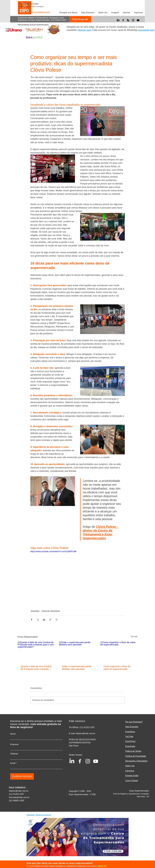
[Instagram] (133, 20)
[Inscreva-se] (80, 19)
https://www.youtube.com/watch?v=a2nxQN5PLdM (53, 551)
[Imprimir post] (57, 620)
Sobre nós (130, 766)
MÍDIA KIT (102, 866)
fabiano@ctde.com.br (19, 791)
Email (13, 763)
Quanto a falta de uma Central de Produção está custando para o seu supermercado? (36, 668)
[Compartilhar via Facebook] (32, 620)
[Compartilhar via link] (50, 620)
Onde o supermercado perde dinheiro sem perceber (77, 668)
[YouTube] (138, 20)
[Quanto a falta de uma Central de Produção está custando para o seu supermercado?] (36, 652)
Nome (13, 734)
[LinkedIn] (118, 20)
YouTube (129, 737)
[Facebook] (123, 20)
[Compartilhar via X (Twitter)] (38, 620)
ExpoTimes (130, 741)
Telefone (14, 754)
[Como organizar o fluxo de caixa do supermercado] (119, 652)
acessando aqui (146, 30)
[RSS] (128, 20)
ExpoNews (35, 611)
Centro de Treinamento (51, 611)
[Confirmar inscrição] (22, 776)
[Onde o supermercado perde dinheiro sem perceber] (77, 652)
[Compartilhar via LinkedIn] (44, 620)
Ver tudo (134, 636)
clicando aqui (84, 30)
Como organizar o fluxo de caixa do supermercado (117, 668)
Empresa (14, 744)
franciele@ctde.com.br (19, 797)
